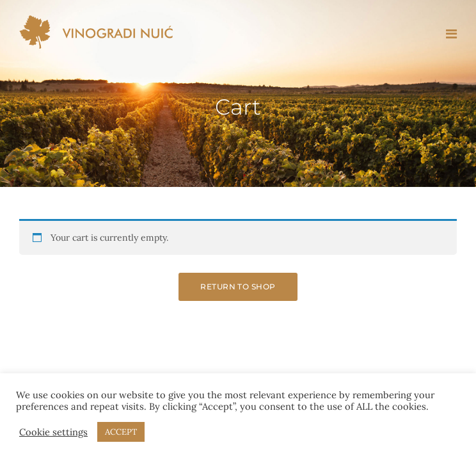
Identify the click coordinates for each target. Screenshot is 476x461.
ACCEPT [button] (121, 432)
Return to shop (238, 287)
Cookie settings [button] (53, 432)
